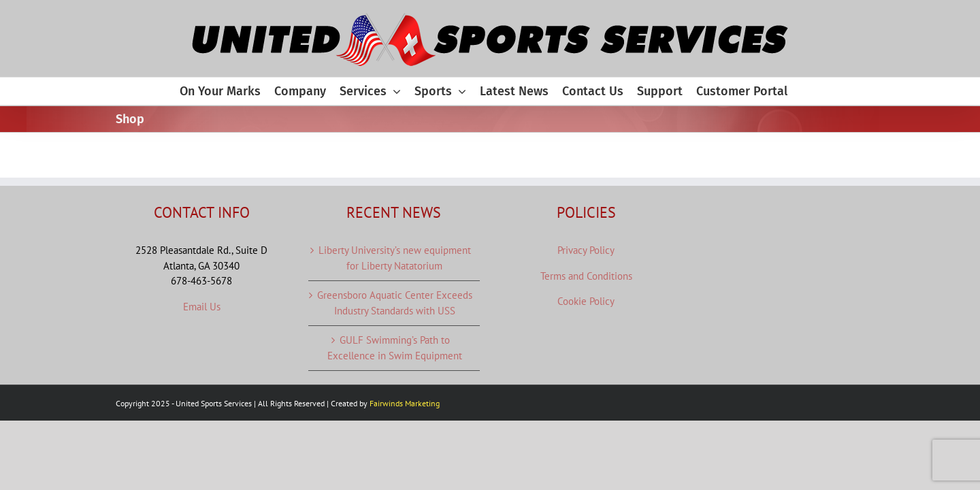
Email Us (202, 307)
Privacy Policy (586, 250)
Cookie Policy (586, 301)
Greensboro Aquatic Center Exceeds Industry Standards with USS (395, 303)
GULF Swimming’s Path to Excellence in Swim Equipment (395, 348)
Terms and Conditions (586, 276)
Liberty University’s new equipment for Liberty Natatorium (395, 258)
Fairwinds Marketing (405, 403)
